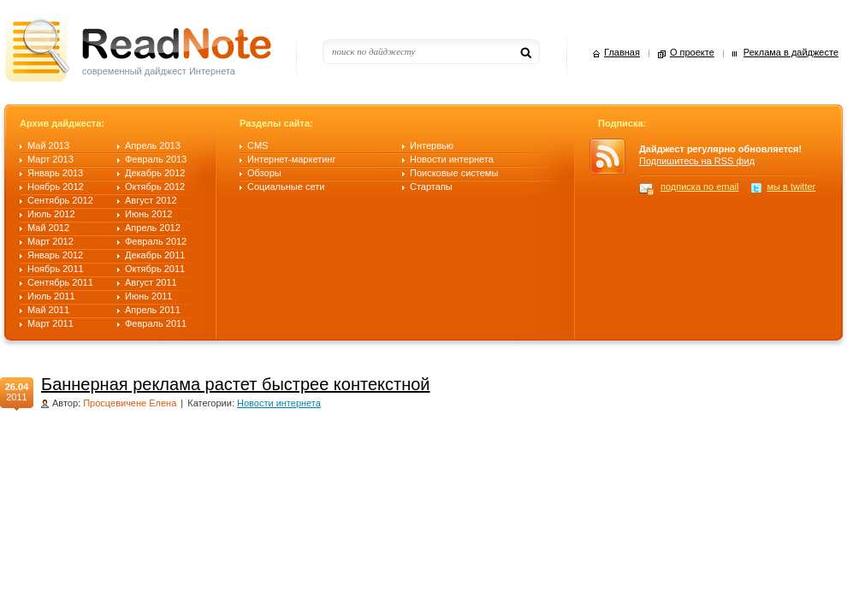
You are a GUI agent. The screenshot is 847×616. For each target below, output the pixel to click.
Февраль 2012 (156, 241)
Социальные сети (286, 187)
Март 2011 (50, 323)
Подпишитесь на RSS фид (697, 161)
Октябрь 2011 (155, 269)
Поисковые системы (454, 173)
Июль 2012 (51, 214)
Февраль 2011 (156, 323)
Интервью (432, 145)
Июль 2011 (51, 296)
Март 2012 (50, 241)
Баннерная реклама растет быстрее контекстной (236, 384)
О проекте (692, 53)
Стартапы (431, 187)
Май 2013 (48, 145)
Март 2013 (50, 159)
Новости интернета (452, 159)
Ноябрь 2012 (56, 187)
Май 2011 (48, 310)
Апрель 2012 (153, 228)
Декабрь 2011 (155, 255)
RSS (614, 157)
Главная (622, 53)
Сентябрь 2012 (60, 200)
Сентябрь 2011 (60, 282)
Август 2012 (151, 200)
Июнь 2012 (149, 214)
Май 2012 (48, 228)
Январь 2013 (55, 173)
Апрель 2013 (153, 145)
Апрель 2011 (153, 310)
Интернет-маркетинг (291, 159)
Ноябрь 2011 (56, 269)
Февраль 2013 (156, 159)
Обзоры (264, 173)
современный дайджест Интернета (159, 71)
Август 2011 (151, 282)
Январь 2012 (55, 255)
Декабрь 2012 (155, 173)
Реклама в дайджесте (791, 53)
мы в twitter (792, 187)
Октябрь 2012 (155, 187)
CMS (258, 145)
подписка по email (700, 187)
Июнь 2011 (149, 296)
